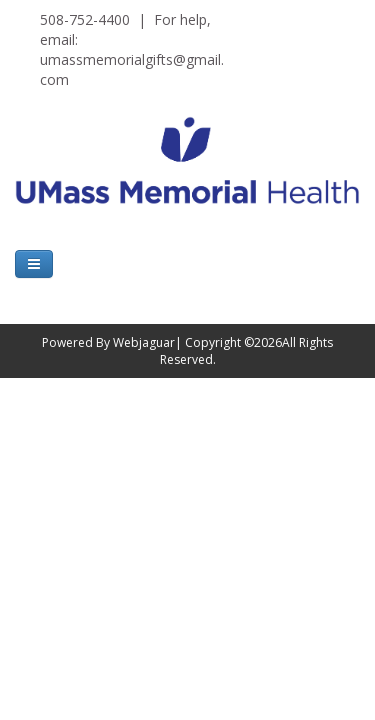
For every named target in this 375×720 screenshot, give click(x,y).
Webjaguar (144, 342)
